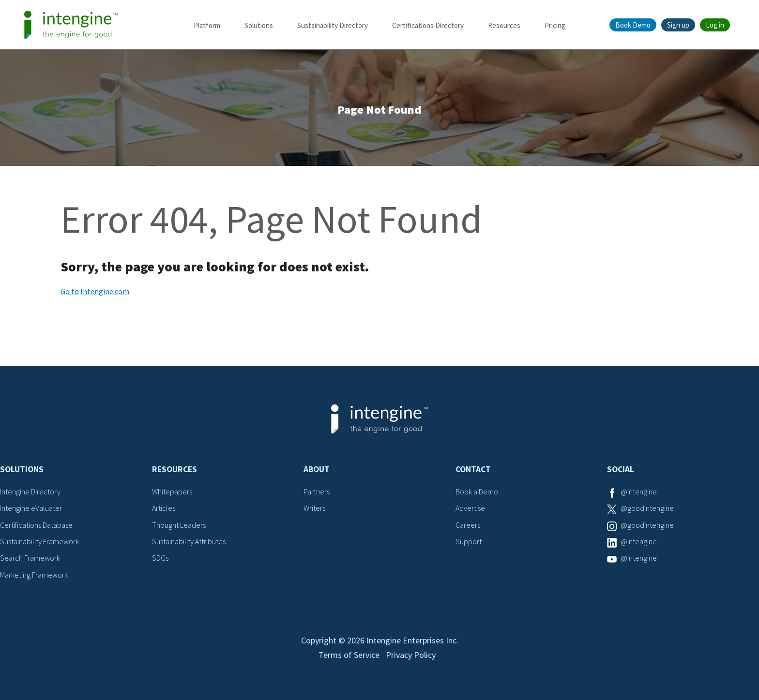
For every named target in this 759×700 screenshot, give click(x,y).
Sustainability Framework (39, 541)
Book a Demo (477, 491)
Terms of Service (349, 655)
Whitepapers (172, 491)
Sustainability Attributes (189, 541)
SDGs (160, 558)
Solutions (259, 25)
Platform (207, 25)
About (317, 469)
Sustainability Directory (333, 25)
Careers (468, 525)
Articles (164, 508)
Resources (504, 25)
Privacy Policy (411, 655)
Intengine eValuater (31, 508)
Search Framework (30, 558)
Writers (314, 508)
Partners (317, 491)
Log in (715, 25)
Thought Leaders (179, 525)
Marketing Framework (34, 575)
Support (469, 541)
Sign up (678, 25)
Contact (473, 469)
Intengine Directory (30, 491)
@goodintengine (647, 508)
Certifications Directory (428, 25)
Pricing (555, 25)
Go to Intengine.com (95, 291)
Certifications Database (36, 525)
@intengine (639, 491)
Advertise (470, 508)
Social (621, 469)
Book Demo (633, 25)
